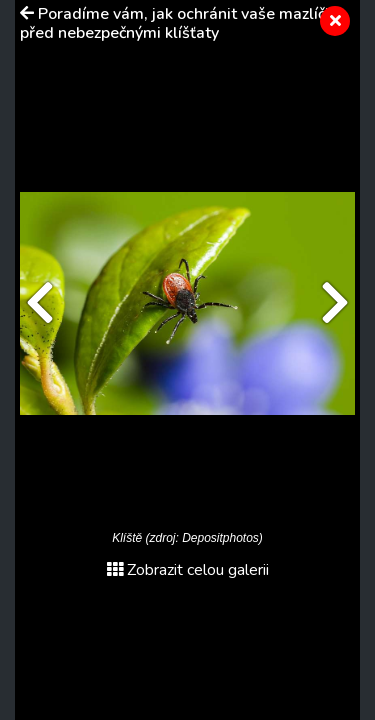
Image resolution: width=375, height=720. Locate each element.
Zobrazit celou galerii (188, 570)
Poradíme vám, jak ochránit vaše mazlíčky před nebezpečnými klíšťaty (180, 23)
